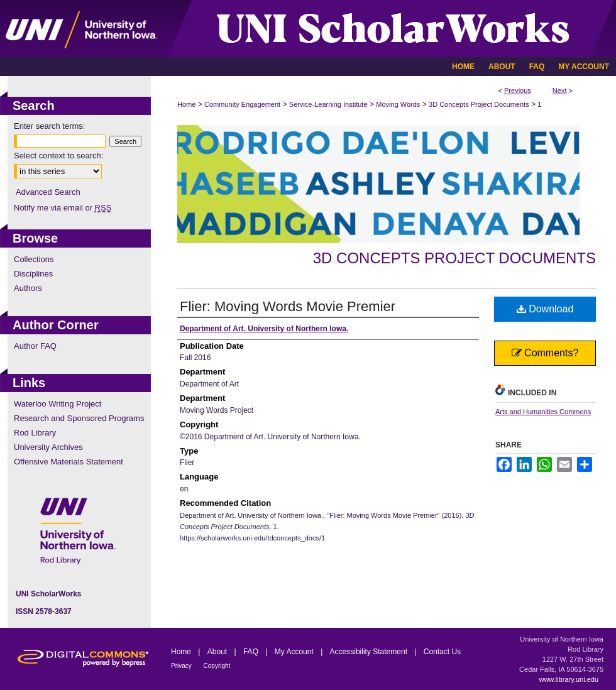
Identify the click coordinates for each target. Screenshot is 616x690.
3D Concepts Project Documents (479, 104)
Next (560, 90)
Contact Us (442, 652)
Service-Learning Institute (328, 104)
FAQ (252, 652)
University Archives (48, 447)
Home (186, 104)
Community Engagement (242, 104)
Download (545, 309)
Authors (28, 288)
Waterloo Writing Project (58, 404)
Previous (518, 90)
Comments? (545, 353)
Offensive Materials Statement (69, 462)
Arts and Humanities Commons (543, 412)
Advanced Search (48, 192)
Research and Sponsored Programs (79, 418)
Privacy (182, 666)
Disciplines (33, 274)
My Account (295, 652)
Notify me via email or (63, 208)
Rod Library (35, 433)
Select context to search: (58, 156)
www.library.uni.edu (569, 679)
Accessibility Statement (370, 652)
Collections (34, 259)
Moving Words (398, 104)
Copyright (217, 666)
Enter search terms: (49, 126)
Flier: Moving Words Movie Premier (288, 306)
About (218, 652)
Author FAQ (35, 346)
